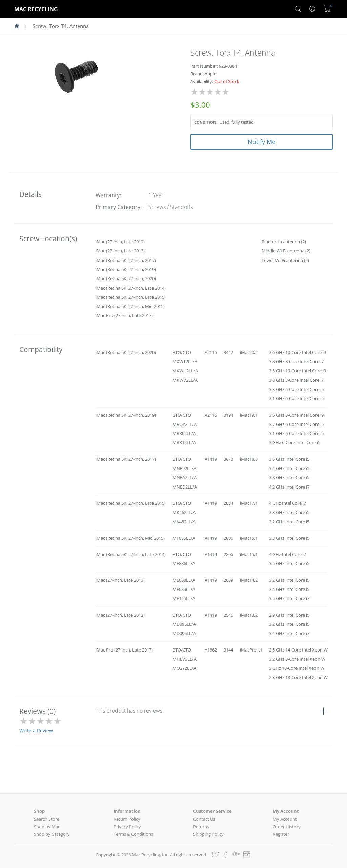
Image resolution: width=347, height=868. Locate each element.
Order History (287, 827)
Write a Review (36, 731)
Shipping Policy (208, 834)
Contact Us (204, 819)
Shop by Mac (47, 827)
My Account (285, 819)
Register (281, 834)
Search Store (47, 819)
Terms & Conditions (133, 834)
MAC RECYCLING (36, 9)
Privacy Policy (127, 827)
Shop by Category (52, 834)
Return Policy (127, 819)
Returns (201, 827)
